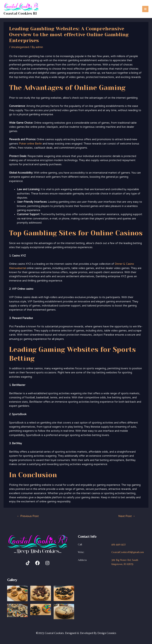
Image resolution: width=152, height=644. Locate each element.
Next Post (127, 517)
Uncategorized (20, 48)
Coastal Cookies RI (23, 14)
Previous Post (28, 517)
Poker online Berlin (30, 144)
